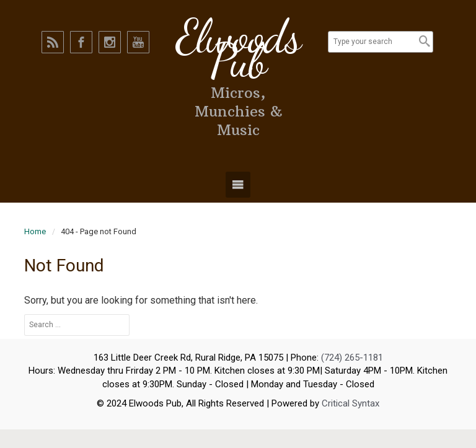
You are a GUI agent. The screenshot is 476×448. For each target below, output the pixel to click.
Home (35, 231)
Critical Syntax (350, 403)
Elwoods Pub (238, 49)
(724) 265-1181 (352, 358)
